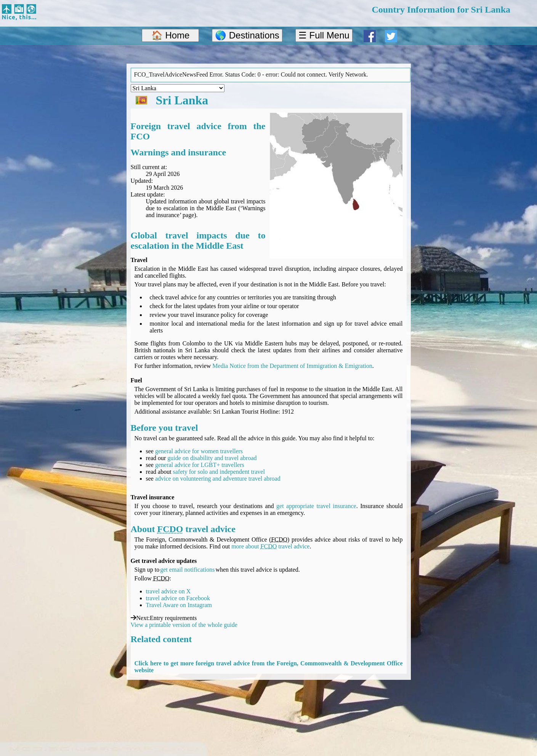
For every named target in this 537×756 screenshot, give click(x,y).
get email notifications (187, 570)
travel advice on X (168, 591)
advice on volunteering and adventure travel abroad (218, 479)
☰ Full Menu (324, 35)
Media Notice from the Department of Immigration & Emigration (292, 366)
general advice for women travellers (199, 451)
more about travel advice (270, 546)
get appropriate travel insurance (316, 506)
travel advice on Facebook (178, 598)
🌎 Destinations (247, 35)
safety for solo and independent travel (219, 472)
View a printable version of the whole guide (184, 625)
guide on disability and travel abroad (212, 458)
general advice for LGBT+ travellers (200, 465)
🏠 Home (171, 35)
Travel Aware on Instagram (179, 605)
